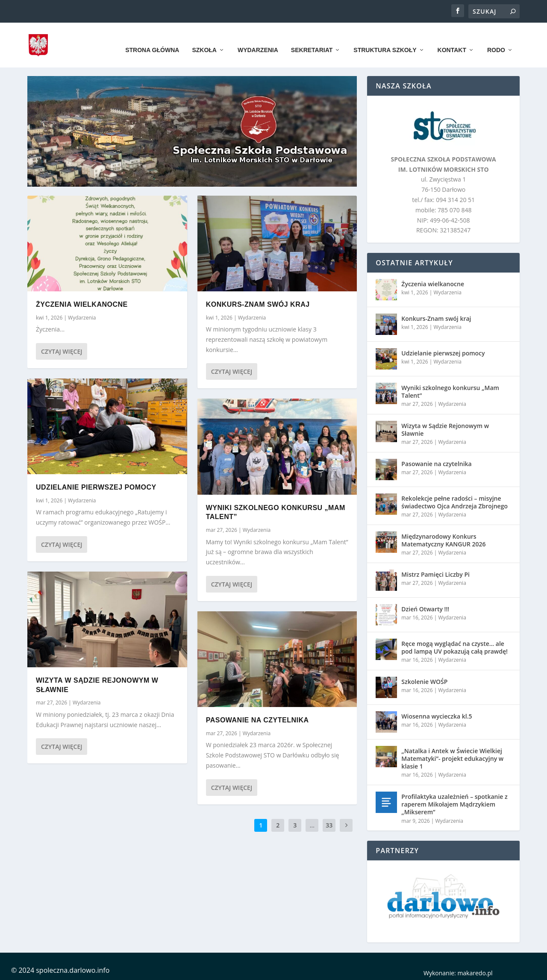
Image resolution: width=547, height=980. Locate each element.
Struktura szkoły (385, 39)
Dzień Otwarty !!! (425, 607)
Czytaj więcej (62, 349)
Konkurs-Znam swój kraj (258, 302)
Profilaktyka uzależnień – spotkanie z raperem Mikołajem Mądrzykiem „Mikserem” (454, 802)
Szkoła (204, 39)
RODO (496, 39)
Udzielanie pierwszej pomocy (96, 485)
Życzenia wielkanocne (82, 302)
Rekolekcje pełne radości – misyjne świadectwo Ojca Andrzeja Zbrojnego (454, 500)
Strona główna (152, 39)
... (312, 823)
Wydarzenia (258, 39)
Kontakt (452, 39)
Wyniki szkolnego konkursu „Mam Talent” (450, 389)
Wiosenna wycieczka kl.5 (437, 714)
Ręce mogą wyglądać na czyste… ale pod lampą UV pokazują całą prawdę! (454, 645)
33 (329, 823)
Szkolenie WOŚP (424, 679)
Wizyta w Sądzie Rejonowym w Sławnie (445, 427)
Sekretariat (312, 39)
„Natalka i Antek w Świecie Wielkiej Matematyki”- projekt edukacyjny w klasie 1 (452, 756)
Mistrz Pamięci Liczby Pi (435, 572)
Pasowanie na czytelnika (257, 718)
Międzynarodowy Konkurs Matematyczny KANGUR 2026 (443, 538)
